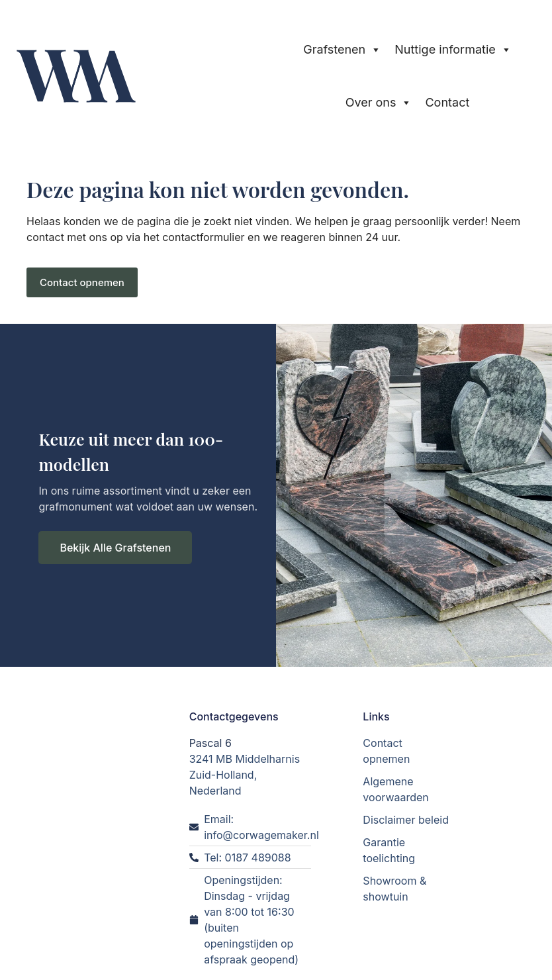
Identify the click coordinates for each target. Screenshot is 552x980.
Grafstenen (342, 50)
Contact (447, 102)
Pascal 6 (210, 742)
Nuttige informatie (453, 50)
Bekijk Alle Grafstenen (115, 548)
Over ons (379, 103)
